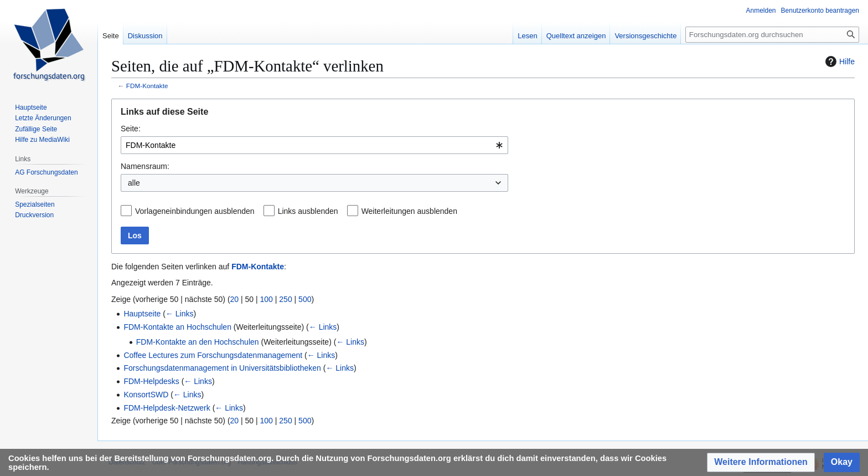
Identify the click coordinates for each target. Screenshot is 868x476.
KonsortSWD (146, 395)
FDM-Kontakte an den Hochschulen (198, 342)
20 (235, 299)
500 (305, 299)
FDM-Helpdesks (151, 381)
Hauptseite (142, 314)
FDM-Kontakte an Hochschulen (177, 327)
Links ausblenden (308, 211)
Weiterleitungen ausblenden (409, 211)
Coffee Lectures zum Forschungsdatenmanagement (213, 355)
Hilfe (839, 62)
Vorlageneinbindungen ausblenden (195, 211)
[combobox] (314, 145)
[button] (761, 462)
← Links (180, 314)
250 (285, 299)
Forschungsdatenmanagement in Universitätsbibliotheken (222, 368)
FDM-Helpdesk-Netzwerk (167, 408)
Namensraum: (145, 166)
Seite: (131, 129)
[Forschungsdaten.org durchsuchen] (772, 35)
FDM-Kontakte (147, 86)
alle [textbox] (134, 183)
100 (267, 299)
